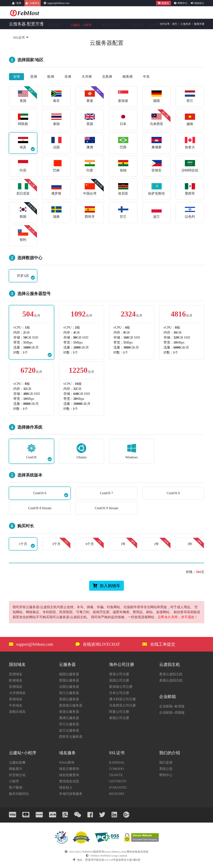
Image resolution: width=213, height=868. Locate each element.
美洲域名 (16, 699)
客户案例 (16, 787)
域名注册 (32, 25)
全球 (16, 77)
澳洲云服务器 (69, 718)
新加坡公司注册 (121, 687)
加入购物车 (106, 586)
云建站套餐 (17, 762)
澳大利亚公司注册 (122, 699)
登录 (19, 3)
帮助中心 (183, 3)
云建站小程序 (81, 25)
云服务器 (54, 25)
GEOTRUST (118, 781)
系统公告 (166, 769)
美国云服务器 (69, 699)
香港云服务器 (69, 712)
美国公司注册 (119, 680)
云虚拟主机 (157, 25)
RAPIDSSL (117, 762)
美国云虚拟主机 (171, 680)
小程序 (14, 781)
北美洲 (107, 77)
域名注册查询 (69, 769)
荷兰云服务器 (69, 693)
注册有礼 (35, 3)
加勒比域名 (17, 712)
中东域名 (16, 705)
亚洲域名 (16, 674)
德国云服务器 (69, 674)
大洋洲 (87, 77)
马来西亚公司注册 (122, 705)
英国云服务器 (69, 680)
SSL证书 (19, 38)
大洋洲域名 (17, 693)
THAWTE (116, 775)
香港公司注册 (119, 674)
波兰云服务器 (69, 730)
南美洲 (127, 77)
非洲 (68, 77)
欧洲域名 (16, 680)
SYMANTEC (118, 787)
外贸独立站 (17, 775)
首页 (16, 25)
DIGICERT (117, 794)
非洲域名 (16, 687)
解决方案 (181, 25)
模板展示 (16, 769)
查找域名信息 (69, 781)
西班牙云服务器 (71, 737)
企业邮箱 (137, 25)
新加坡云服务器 (71, 705)
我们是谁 (166, 762)
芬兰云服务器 (69, 724)
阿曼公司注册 (119, 712)
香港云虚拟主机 (171, 674)
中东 (146, 77)
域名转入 (199, 3)
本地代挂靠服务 (71, 794)
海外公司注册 (111, 25)
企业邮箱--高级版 (172, 712)
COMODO (117, 769)
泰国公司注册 (119, 718)
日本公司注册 (119, 693)
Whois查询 (67, 762)
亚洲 (34, 77)
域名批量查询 (69, 775)
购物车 (163, 3)
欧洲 (51, 77)
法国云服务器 (69, 687)
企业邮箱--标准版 (172, 706)
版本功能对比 (19, 794)
